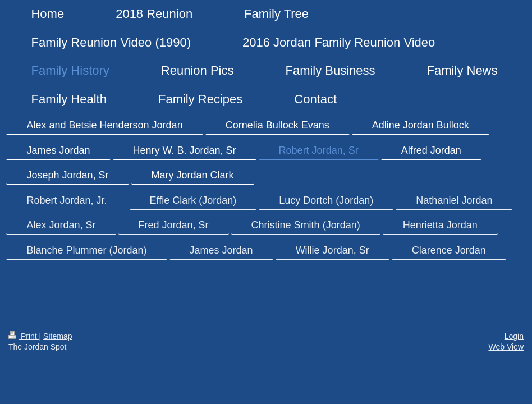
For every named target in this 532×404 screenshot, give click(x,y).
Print (24, 336)
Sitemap (58, 336)
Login (514, 336)
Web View (506, 347)
